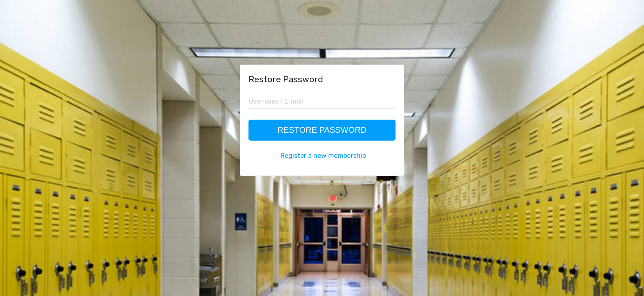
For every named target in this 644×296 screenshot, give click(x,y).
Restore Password (322, 130)
